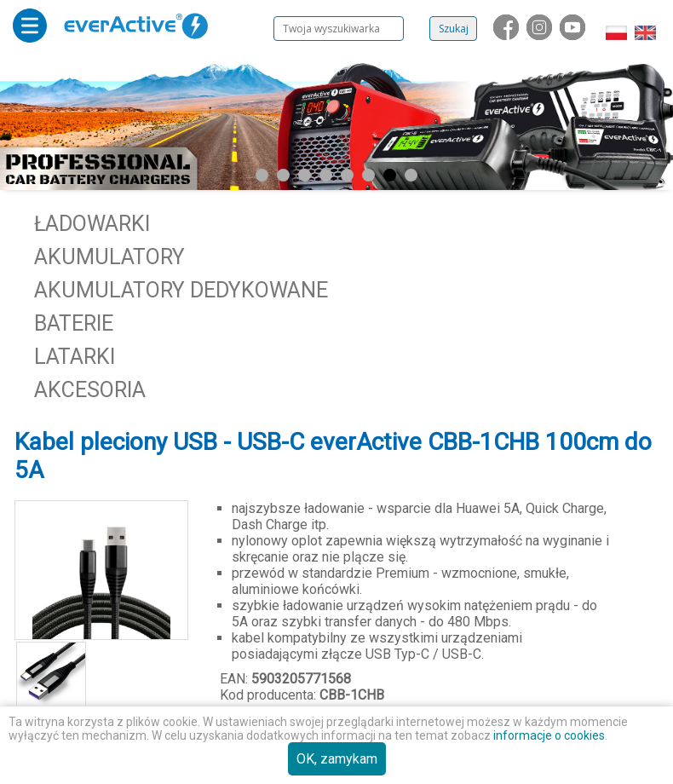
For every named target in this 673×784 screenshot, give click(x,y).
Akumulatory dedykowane (181, 290)
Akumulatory (109, 257)
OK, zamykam (337, 759)
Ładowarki (92, 224)
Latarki (75, 357)
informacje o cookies (549, 735)
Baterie (74, 323)
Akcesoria (90, 390)
